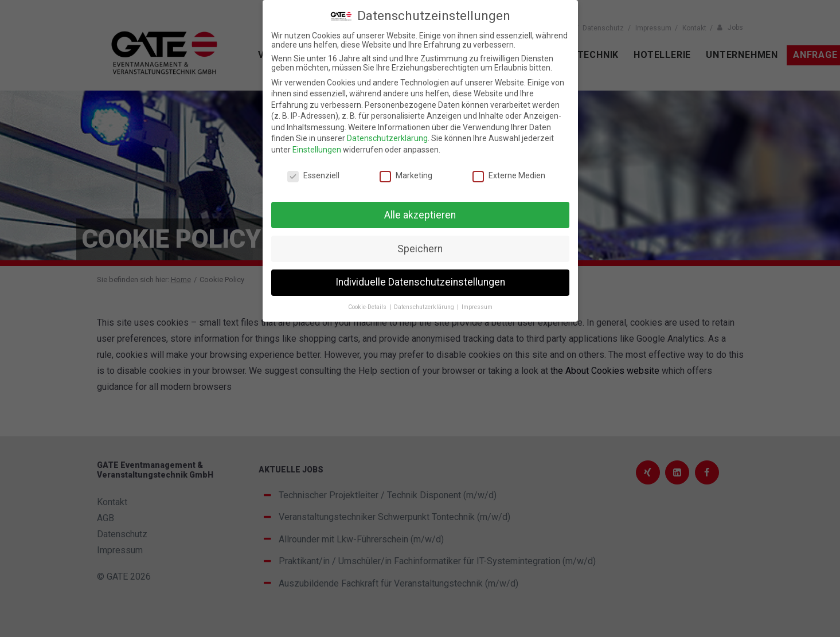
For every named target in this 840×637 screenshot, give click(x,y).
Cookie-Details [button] (368, 307)
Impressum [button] (477, 307)
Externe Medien (509, 175)
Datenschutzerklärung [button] (425, 307)
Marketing (406, 175)
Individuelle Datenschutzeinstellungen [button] (420, 282)
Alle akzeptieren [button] (420, 215)
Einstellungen (317, 150)
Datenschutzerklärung (387, 138)
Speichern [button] (420, 249)
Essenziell (313, 175)
